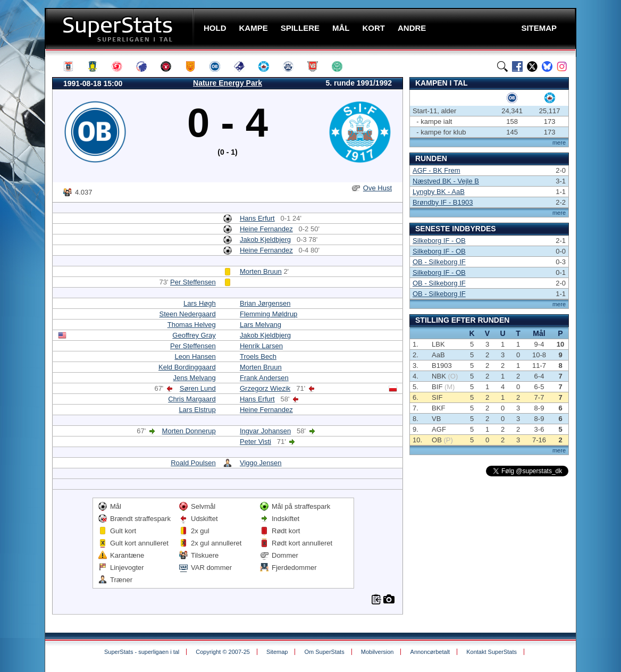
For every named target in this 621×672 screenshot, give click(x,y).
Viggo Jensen (261, 463)
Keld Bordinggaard (187, 367)
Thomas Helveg (192, 325)
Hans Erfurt (257, 218)
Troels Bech (258, 356)
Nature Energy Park (228, 83)
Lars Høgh (200, 303)
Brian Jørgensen (265, 303)
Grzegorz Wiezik (265, 388)
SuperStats (120, 28)
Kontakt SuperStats (492, 652)
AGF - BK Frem (437, 170)
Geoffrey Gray (194, 335)
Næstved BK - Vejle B (446, 181)
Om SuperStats (324, 652)
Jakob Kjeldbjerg (265, 240)
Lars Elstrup (197, 410)
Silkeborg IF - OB (439, 241)
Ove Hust (377, 188)
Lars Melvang (261, 325)
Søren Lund (198, 388)
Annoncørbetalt (430, 652)
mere (559, 142)
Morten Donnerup (189, 431)
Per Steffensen (193, 282)
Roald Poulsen (193, 463)
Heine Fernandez (266, 229)
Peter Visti (255, 442)
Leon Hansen (195, 356)
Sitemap (277, 652)
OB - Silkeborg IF (439, 262)
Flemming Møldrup (268, 314)
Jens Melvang (195, 378)
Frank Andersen (264, 378)
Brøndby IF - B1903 (443, 202)
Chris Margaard (192, 399)
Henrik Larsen (261, 346)
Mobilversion (377, 652)
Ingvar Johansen (265, 431)
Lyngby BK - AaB (439, 192)
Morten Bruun (261, 271)
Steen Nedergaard (188, 314)
